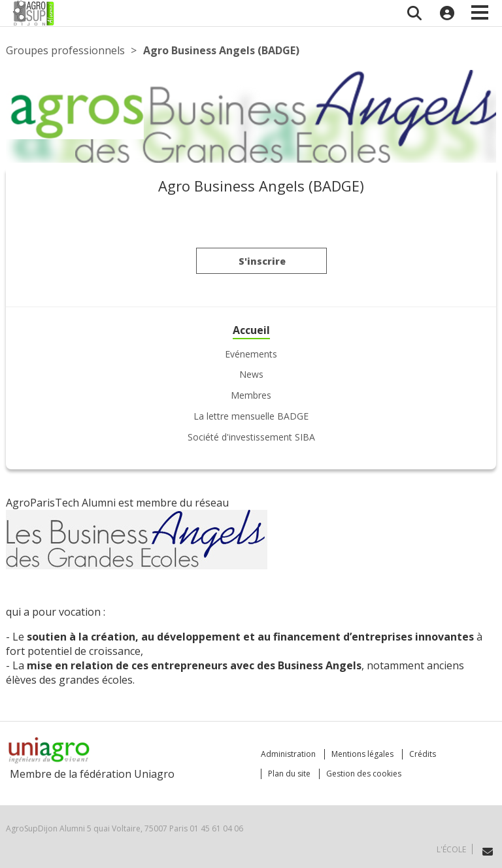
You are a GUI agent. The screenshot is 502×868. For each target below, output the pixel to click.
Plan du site (289, 774)
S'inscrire (262, 264)
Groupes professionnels (65, 50)
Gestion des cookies (364, 774)
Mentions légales (362, 754)
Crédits (423, 754)
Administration (288, 754)
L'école (451, 849)
